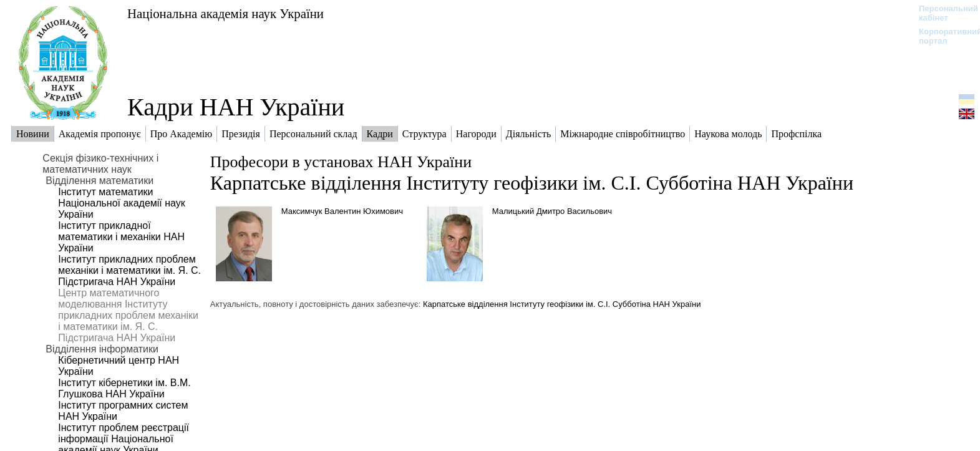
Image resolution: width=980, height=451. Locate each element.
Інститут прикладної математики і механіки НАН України (121, 237)
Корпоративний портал (942, 36)
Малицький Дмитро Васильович (552, 211)
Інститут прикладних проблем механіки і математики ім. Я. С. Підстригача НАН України (129, 270)
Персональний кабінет (942, 13)
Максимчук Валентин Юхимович (342, 211)
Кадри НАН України (236, 107)
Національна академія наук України (226, 13)
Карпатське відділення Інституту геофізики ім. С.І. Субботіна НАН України (532, 183)
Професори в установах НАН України (341, 162)
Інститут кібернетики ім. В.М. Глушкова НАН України (124, 388)
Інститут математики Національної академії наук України (121, 203)
